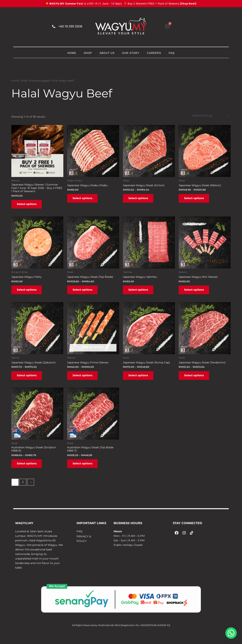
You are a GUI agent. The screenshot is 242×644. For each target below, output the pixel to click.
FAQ (172, 53)
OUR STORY (131, 53)
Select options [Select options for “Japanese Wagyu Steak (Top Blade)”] (84, 293)
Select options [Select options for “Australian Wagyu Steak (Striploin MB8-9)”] (28, 471)
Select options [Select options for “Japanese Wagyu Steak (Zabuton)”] (28, 380)
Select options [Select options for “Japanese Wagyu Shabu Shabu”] (84, 200)
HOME (72, 53)
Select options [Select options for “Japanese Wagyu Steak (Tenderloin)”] (196, 380)
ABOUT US (107, 53)
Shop (24, 81)
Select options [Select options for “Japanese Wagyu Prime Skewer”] (84, 380)
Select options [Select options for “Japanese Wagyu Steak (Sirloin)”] (140, 200)
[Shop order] (210, 116)
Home (15, 81)
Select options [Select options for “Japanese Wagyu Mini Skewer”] (196, 293)
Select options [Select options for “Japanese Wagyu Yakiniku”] (140, 293)
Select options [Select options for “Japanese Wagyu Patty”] (28, 293)
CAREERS (154, 53)
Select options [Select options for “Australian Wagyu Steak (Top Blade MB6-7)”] (84, 471)
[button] (231, 633)
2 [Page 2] (23, 490)
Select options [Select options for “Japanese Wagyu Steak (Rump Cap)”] (140, 380)
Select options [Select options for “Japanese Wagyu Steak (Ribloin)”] (196, 200)
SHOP (88, 53)
